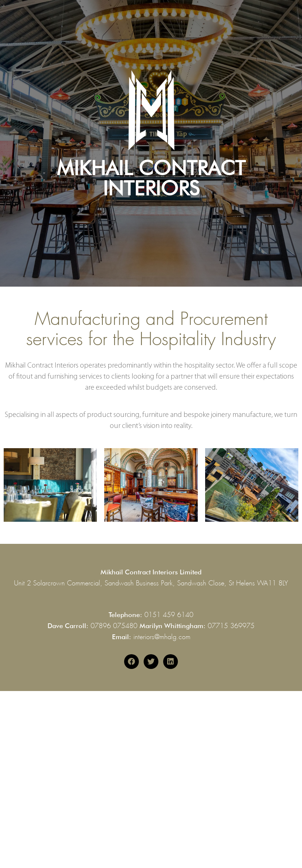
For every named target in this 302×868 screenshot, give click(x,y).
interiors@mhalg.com (162, 635)
